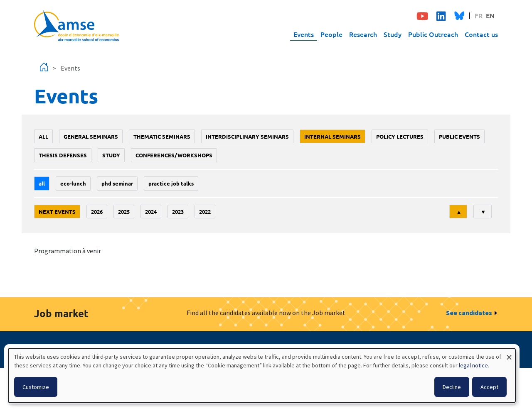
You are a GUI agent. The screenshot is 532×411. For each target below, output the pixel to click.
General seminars (91, 136)
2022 (205, 212)
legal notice (473, 365)
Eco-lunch (73, 183)
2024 (151, 212)
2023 (178, 212)
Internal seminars (332, 136)
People (331, 34)
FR (479, 15)
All (43, 136)
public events (459, 136)
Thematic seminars (162, 136)
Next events (57, 212)
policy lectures (400, 136)
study (111, 155)
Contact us (481, 34)
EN (490, 15)
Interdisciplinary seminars (247, 136)
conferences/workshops (174, 155)
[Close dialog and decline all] (509, 354)
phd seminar (117, 183)
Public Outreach (433, 34)
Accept (489, 387)
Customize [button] (36, 387)
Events (304, 34)
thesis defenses (63, 155)
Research (363, 34)
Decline (452, 387)
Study (393, 34)
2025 (124, 212)
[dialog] (262, 376)
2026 (97, 212)
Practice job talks (171, 183)
